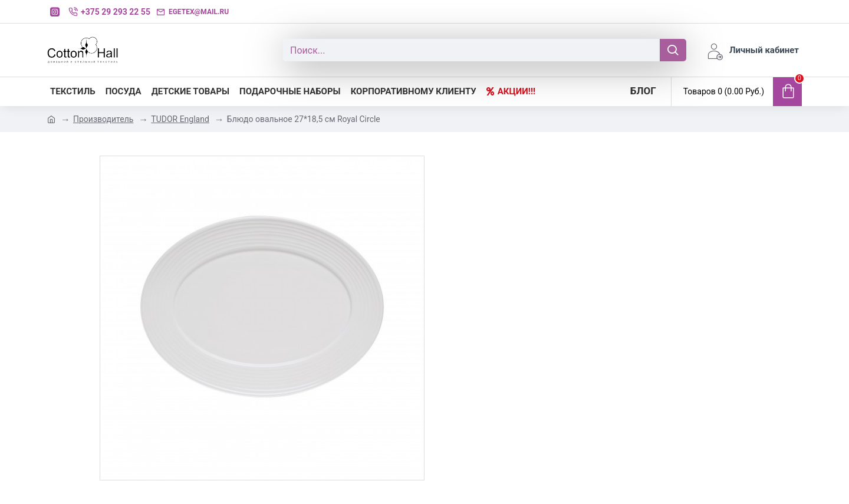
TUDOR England (180, 119)
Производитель (103, 119)
